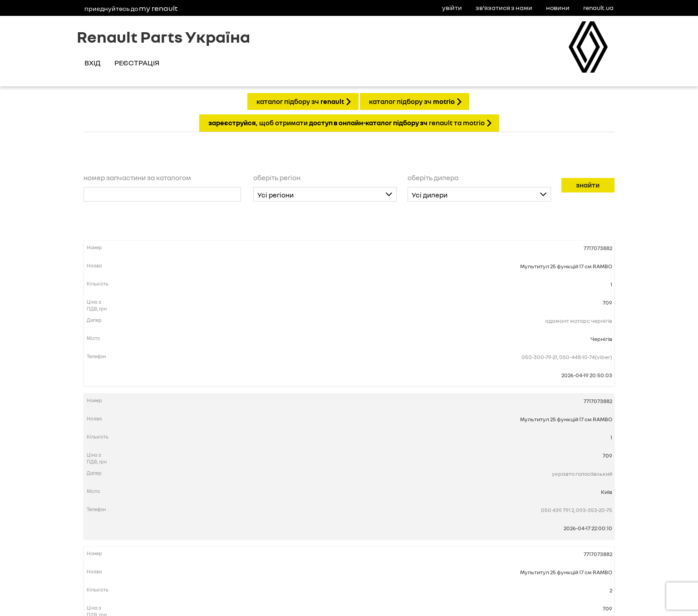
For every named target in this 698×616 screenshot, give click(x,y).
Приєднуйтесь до (131, 8)
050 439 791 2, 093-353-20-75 (577, 510)
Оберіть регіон (277, 177)
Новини (558, 7)
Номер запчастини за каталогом (137, 177)
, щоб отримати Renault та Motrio (347, 123)
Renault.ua (598, 7)
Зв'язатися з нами (504, 7)
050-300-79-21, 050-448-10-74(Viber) (567, 357)
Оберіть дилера (433, 177)
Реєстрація (137, 63)
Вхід (92, 63)
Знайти (588, 185)
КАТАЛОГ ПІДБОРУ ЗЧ (300, 101)
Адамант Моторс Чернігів (579, 321)
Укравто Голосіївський (582, 474)
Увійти (452, 7)
